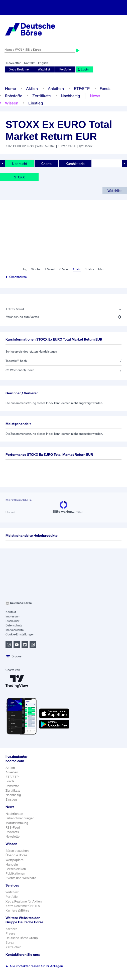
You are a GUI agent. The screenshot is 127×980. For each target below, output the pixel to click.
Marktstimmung (17, 823)
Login (83, 69)
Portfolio (65, 69)
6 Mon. (64, 269)
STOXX (19, 177)
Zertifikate (42, 96)
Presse (10, 933)
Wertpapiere (15, 860)
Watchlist (44, 69)
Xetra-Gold (14, 947)
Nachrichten (14, 814)
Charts (46, 164)
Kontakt (29, 63)
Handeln (12, 864)
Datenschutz (14, 625)
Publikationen (15, 873)
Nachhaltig (70, 96)
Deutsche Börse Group (22, 938)
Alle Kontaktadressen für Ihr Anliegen (34, 966)
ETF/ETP (82, 88)
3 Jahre (89, 269)
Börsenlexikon (16, 869)
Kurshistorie (75, 164)
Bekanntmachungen (20, 818)
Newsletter (13, 63)
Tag (25, 269)
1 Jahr (77, 269)
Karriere (11, 929)
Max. (101, 269)
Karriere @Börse (17, 910)
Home (11, 88)
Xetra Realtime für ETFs (23, 906)
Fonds (105, 88)
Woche (36, 269)
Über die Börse (16, 855)
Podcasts (12, 832)
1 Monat (50, 269)
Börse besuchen (17, 851)
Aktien (32, 88)
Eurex (10, 942)
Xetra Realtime (19, 69)
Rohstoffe (14, 96)
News (95, 96)
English (43, 63)
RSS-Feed (13, 827)
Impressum (13, 616)
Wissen (12, 103)
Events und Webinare (21, 878)
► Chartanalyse (16, 277)
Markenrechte (15, 630)
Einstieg (36, 103)
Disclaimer (12, 621)
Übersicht (20, 164)
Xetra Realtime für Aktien (24, 901)
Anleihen (56, 88)
